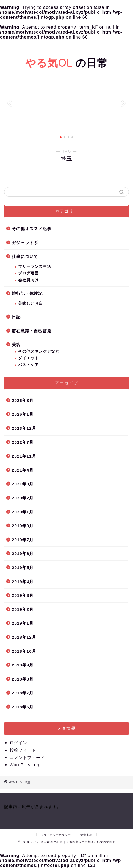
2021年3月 (23, 484)
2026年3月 (23, 400)
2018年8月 (23, 679)
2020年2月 (23, 498)
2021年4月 (23, 470)
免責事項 (86, 835)
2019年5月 (23, 568)
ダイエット (28, 358)
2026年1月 (23, 414)
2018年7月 (23, 693)
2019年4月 (23, 582)
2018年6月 (23, 707)
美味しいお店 (31, 304)
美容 (16, 345)
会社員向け (28, 280)
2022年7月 (23, 442)
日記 (16, 317)
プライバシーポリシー (56, 835)
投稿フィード (23, 750)
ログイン (18, 743)
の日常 (66, 63)
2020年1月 (23, 512)
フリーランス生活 (35, 267)
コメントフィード (27, 757)
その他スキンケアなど (39, 351)
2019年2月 (23, 609)
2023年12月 (24, 428)
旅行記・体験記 (27, 293)
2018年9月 (23, 665)
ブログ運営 (28, 273)
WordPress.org (25, 765)
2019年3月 (23, 595)
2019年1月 (23, 623)
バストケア (28, 365)
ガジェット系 (25, 243)
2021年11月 (24, 456)
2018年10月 (24, 651)
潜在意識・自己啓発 (32, 331)
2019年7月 (23, 540)
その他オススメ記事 (32, 229)
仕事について (25, 256)
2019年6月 (23, 553)
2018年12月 (24, 637)
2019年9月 (23, 526)
